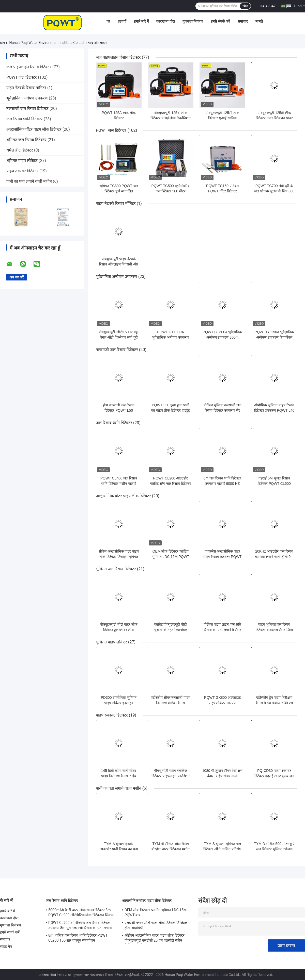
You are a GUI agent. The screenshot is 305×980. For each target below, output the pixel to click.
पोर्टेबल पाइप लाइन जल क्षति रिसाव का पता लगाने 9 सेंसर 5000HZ (222, 630)
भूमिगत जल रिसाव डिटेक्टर (26, 140)
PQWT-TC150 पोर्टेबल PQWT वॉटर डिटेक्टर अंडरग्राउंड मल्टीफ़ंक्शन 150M (223, 191)
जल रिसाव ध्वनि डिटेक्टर (25, 119)
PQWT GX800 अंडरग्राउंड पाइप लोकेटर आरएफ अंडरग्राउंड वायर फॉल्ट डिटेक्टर (222, 703)
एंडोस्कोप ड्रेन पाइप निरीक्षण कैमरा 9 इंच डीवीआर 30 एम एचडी (274, 703)
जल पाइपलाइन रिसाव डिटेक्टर (29, 67)
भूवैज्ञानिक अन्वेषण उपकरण (27, 98)
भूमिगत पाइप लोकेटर (22, 161)
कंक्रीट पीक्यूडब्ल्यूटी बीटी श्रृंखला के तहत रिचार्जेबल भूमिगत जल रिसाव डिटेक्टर (171, 630)
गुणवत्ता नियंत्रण (193, 21)
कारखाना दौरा (165, 21)
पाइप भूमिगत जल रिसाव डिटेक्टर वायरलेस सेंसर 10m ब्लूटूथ (274, 630)
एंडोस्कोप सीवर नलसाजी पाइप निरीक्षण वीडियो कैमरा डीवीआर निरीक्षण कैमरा (171, 703)
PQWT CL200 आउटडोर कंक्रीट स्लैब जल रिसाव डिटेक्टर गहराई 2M (171, 484)
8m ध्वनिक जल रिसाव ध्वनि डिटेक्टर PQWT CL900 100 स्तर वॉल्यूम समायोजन (78, 938)
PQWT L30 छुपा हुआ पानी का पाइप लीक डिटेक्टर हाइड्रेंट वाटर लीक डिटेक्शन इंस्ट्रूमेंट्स (171, 410)
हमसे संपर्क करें (220, 21)
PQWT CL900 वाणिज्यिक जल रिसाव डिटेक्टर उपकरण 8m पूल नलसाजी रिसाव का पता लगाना (80, 925)
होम (2, 43)
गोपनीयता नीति (46, 975)
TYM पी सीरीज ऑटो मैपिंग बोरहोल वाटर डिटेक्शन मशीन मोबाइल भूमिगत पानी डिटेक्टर (171, 849)
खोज (245, 6)
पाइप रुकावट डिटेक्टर (22, 171)
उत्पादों (122, 21)
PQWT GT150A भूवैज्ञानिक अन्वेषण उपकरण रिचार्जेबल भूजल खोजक (274, 337)
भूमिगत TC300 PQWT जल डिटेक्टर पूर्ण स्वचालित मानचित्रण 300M (119, 191)
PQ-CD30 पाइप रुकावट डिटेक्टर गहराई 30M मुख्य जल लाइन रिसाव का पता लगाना (274, 776)
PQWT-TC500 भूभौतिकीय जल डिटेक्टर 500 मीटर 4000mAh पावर (171, 191)
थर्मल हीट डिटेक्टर (20, 150)
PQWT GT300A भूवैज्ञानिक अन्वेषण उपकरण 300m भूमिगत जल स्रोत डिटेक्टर (223, 337)
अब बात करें (268, 6)
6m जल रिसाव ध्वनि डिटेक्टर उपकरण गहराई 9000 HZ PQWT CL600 (222, 484)
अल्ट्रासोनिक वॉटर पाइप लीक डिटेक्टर (34, 129)
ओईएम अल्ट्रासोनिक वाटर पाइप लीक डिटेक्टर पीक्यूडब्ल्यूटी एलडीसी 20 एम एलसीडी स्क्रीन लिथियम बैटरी (155, 939)
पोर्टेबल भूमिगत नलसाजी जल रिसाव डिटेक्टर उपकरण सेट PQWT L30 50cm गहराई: (223, 410)
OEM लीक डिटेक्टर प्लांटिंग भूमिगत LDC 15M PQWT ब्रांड (171, 557)
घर (108, 21)
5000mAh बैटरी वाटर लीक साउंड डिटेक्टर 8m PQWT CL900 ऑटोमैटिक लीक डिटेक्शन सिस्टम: (81, 912)
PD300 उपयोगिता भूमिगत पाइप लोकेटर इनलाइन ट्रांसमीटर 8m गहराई (119, 703)
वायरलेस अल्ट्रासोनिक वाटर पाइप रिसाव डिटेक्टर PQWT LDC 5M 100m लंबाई (223, 557)
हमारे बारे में (141, 21)
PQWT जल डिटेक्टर (22, 77)
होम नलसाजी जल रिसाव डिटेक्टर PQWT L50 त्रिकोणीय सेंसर (119, 410)
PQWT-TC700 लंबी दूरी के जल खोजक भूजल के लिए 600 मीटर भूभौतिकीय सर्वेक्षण (274, 191)
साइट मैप (6, 946)
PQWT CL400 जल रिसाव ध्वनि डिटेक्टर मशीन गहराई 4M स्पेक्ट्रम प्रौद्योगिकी (119, 484)
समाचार (243, 21)
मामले (259, 21)
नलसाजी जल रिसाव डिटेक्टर (27, 109)
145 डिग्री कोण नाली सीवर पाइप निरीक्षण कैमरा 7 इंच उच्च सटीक (119, 776)
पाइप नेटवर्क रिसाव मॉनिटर (26, 88)
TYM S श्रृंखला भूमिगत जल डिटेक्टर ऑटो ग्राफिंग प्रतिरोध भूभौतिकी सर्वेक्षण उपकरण (222, 849)
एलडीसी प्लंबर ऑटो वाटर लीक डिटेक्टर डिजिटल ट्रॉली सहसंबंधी (156, 925)
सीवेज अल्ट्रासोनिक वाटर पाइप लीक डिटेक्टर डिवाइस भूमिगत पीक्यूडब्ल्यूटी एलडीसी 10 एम (119, 557)
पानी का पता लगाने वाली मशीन (29, 181)
